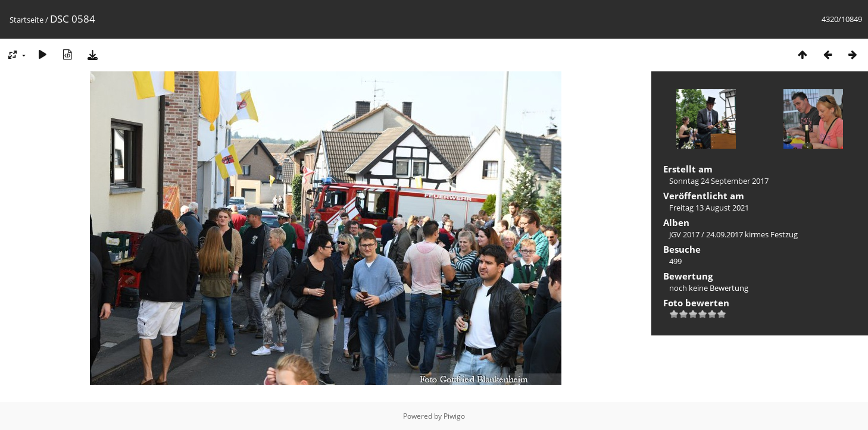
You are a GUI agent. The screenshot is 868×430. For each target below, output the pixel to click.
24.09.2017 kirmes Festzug (752, 234)
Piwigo (454, 416)
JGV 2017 (684, 234)
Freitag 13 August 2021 (709, 208)
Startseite (26, 20)
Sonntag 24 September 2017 (719, 181)
